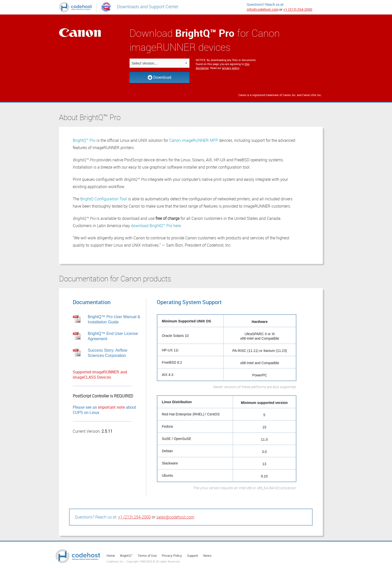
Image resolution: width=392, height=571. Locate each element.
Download (159, 77)
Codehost (78, 556)
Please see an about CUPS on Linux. (104, 410)
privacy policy (231, 68)
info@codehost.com (263, 9)
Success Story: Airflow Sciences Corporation (107, 353)
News (207, 555)
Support (193, 555)
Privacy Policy (172, 555)
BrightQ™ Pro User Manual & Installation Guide (114, 319)
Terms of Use (147, 555)
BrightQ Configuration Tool (104, 199)
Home (111, 555)
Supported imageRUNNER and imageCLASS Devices (100, 375)
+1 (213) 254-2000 (298, 9)
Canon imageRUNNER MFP (194, 140)
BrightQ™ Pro (84, 140)
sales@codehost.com (175, 517)
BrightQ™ (126, 555)
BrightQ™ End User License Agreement (113, 336)
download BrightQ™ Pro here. (156, 226)
